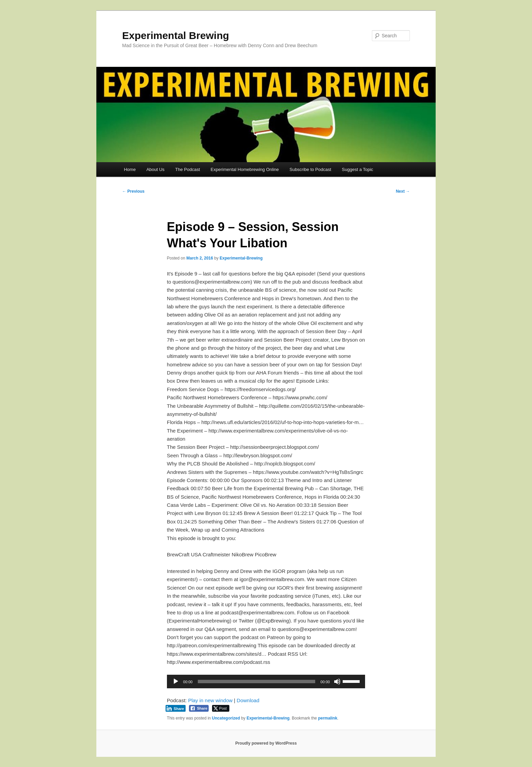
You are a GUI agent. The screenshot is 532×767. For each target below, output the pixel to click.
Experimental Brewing (176, 35)
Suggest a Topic (358, 169)
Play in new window (210, 700)
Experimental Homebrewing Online (245, 169)
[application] (266, 682)
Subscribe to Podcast (310, 169)
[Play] (176, 682)
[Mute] (337, 682)
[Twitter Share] (221, 708)
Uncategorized (226, 718)
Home (130, 169)
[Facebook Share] (199, 708)
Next (403, 191)
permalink (328, 718)
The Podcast (187, 169)
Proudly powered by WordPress (266, 743)
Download (248, 700)
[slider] (256, 682)
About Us (155, 169)
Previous (133, 191)
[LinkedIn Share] (176, 708)
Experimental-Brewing (241, 258)
